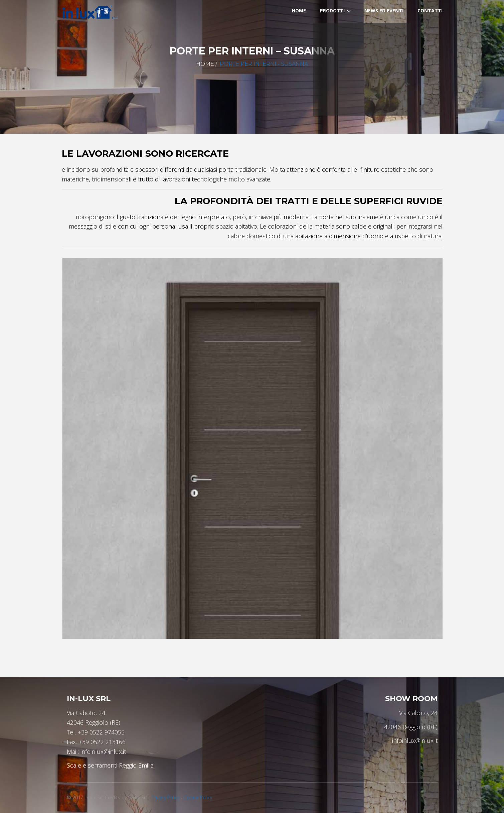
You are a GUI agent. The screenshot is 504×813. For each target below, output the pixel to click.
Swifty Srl (137, 797)
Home (205, 64)
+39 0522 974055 (101, 732)
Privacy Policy (165, 797)
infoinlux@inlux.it (103, 752)
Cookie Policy (198, 797)
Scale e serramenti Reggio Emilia (110, 765)
